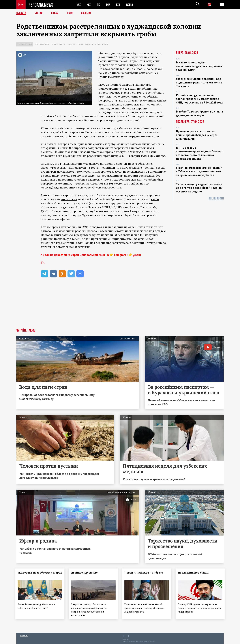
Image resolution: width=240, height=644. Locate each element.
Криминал (45, 44)
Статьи (39, 13)
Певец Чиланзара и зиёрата (145, 573)
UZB (119, 5)
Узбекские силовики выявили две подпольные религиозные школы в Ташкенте (199, 82)
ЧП (37, 44)
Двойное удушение (85, 573)
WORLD (131, 5)
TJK (99, 5)
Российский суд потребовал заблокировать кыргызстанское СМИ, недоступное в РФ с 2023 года (200, 99)
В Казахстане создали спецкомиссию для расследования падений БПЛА (199, 66)
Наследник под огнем (194, 573)
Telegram (120, 255)
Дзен (137, 255)
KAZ (79, 5)
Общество (72, 44)
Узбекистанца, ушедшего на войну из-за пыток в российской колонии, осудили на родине (200, 188)
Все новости (216, 198)
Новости (21, 13)
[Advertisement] (120, 306)
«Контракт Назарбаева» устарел (35, 574)
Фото (70, 13)
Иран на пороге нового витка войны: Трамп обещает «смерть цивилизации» (197, 135)
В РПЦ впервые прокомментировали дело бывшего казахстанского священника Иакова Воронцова (200, 153)
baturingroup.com (143, 641)
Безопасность (58, 44)
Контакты (24, 635)
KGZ (89, 5)
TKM (109, 5)
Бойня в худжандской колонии (93, 44)
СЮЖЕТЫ (86, 13)
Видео (55, 13)
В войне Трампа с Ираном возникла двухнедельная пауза (199, 113)
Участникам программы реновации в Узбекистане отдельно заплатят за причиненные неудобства (199, 171)
